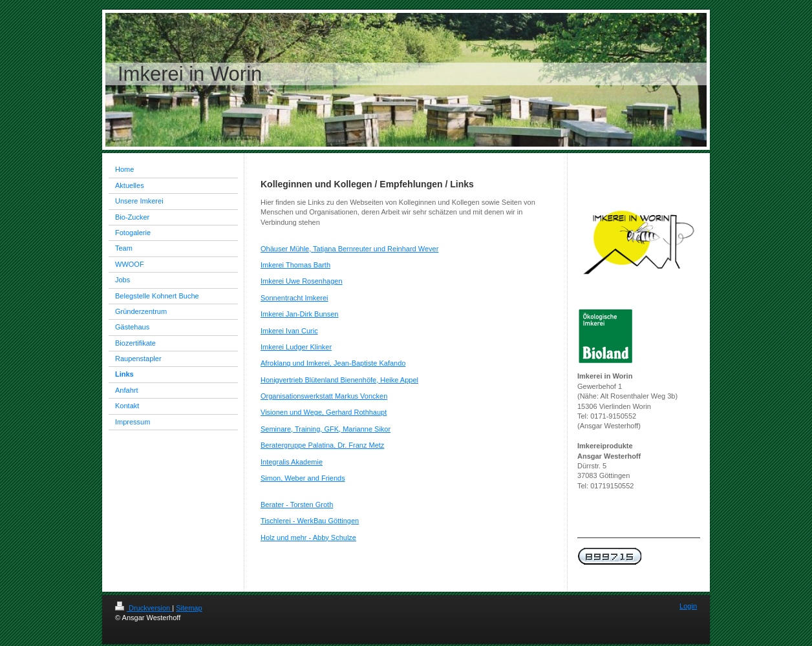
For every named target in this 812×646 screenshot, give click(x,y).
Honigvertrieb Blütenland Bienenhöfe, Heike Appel (339, 380)
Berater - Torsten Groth (297, 505)
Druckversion (144, 608)
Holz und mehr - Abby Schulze (308, 537)
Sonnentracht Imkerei (294, 298)
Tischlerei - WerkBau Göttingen (310, 521)
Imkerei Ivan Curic (289, 331)
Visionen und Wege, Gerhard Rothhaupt (324, 412)
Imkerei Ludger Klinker (296, 347)
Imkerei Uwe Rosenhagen (302, 281)
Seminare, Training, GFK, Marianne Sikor (326, 429)
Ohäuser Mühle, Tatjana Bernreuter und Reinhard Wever (349, 249)
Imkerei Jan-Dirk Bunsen (299, 314)
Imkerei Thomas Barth (295, 265)
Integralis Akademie (292, 462)
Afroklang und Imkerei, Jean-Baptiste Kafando (333, 363)
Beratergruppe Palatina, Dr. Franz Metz (322, 445)
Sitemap (189, 608)
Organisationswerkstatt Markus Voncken (324, 396)
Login (688, 606)
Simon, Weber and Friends (303, 478)
